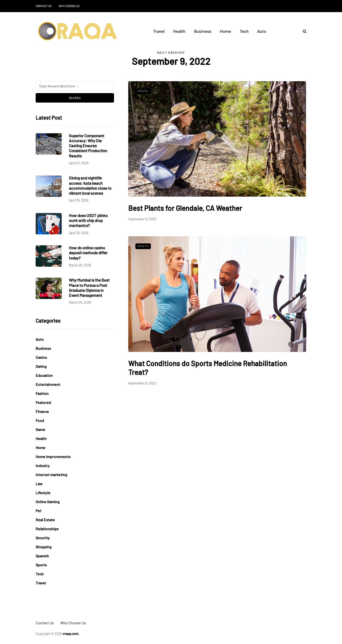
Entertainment (48, 384)
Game (40, 429)
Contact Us (44, 6)
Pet (38, 511)
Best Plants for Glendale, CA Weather (185, 208)
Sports (41, 565)
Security (43, 538)
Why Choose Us (69, 6)
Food (40, 420)
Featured (43, 402)
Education (44, 375)
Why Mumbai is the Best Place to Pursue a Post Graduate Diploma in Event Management (89, 288)
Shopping (44, 547)
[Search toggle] (303, 31)
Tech (244, 31)
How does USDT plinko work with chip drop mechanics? (88, 220)
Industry (43, 466)
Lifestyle (43, 493)
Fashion (42, 393)
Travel (159, 31)
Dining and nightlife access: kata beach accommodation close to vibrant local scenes (90, 185)
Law (39, 484)
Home (226, 31)
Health (179, 31)
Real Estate (45, 520)
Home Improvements (53, 457)
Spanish (42, 556)
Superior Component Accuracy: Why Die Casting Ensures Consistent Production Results (88, 146)
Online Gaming (48, 502)
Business (203, 31)
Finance (42, 411)
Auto (262, 31)
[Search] (75, 86)
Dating (41, 366)
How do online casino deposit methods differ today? (88, 253)
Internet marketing (51, 475)
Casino (41, 357)
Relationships (47, 529)
